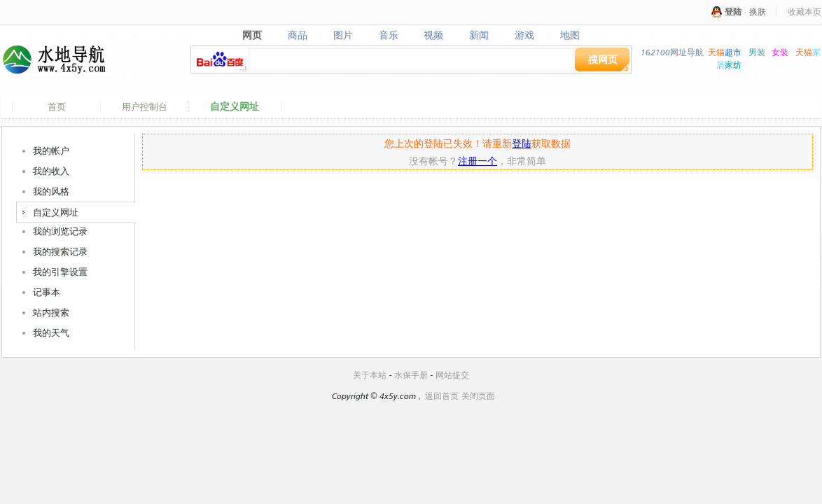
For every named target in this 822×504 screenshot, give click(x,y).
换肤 (758, 12)
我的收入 (51, 171)
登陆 (733, 12)
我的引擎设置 (60, 272)
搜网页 (603, 59)
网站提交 (452, 375)
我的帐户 (51, 150)
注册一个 (478, 161)
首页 (57, 106)
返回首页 (442, 396)
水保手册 (411, 375)
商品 (297, 35)
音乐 (388, 35)
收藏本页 (804, 12)
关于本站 (370, 375)
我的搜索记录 (60, 251)
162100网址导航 (672, 52)
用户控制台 (145, 106)
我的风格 (51, 191)
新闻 (479, 35)
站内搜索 (51, 312)
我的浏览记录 (60, 231)
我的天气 (51, 332)
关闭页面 (478, 396)
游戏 (525, 35)
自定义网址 (235, 106)
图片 (343, 35)
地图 (570, 35)
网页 (252, 35)
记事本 (47, 292)
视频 (434, 35)
